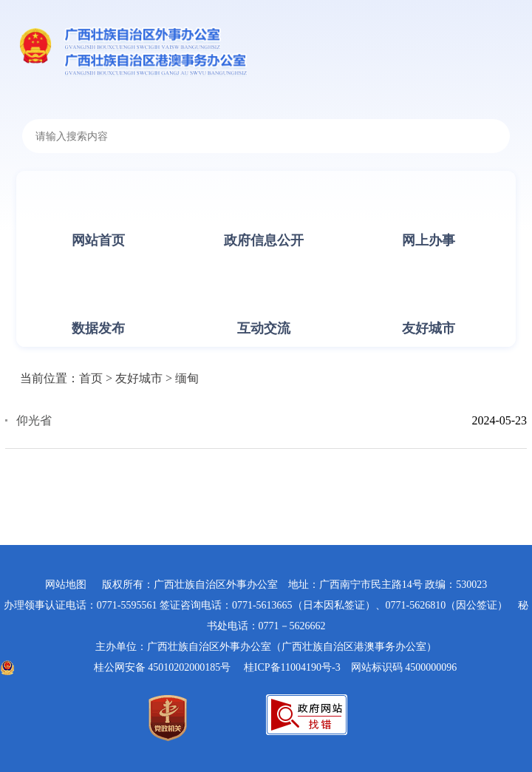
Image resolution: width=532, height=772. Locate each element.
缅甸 (187, 378)
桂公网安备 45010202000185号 (163, 667)
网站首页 (98, 240)
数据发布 (98, 328)
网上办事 (429, 240)
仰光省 (34, 420)
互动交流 (264, 328)
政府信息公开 (264, 240)
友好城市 (429, 328)
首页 (91, 378)
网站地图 (66, 585)
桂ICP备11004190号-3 (292, 667)
